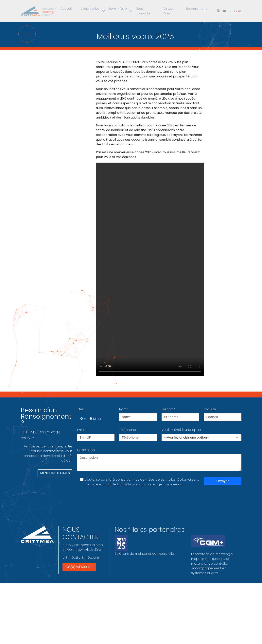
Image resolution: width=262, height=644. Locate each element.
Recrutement (196, 9)
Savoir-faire (118, 9)
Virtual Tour (168, 11)
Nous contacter (144, 11)
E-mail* (83, 430)
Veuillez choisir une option (182, 430)
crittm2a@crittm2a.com (81, 558)
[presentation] (107, 501)
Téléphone (128, 430)
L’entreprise (90, 9)
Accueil (66, 9)
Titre (80, 409)
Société (210, 409)
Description (86, 450)
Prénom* (168, 409)
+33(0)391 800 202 (79, 567)
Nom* (123, 409)
